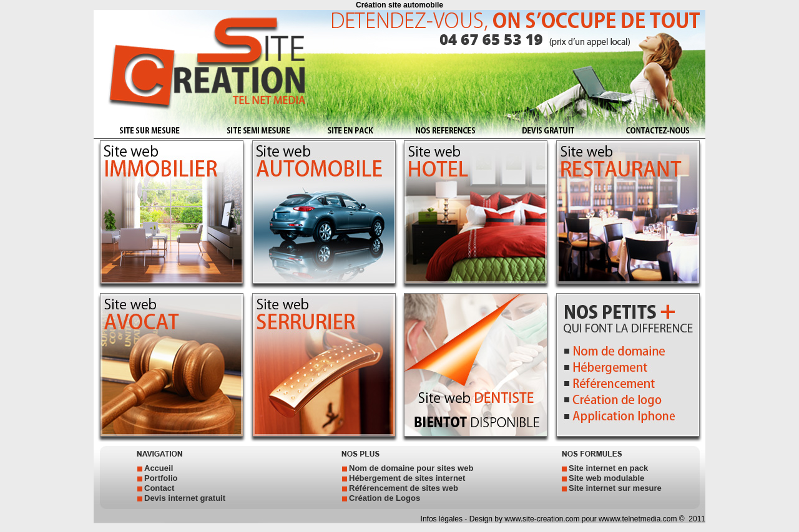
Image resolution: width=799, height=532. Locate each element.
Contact (159, 488)
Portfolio (161, 478)
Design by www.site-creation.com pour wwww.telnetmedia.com (573, 519)
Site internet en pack (608, 468)
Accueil (159, 468)
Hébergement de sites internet (407, 478)
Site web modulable (606, 478)
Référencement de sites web (404, 488)
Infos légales (443, 519)
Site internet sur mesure (615, 488)
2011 (696, 519)
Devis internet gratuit (185, 498)
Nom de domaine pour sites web (411, 468)
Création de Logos (385, 498)
